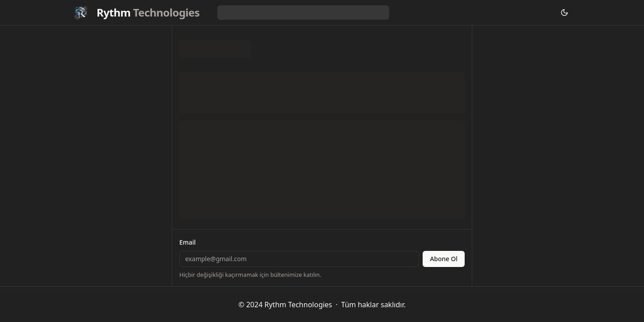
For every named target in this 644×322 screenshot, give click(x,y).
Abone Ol (444, 259)
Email (188, 242)
